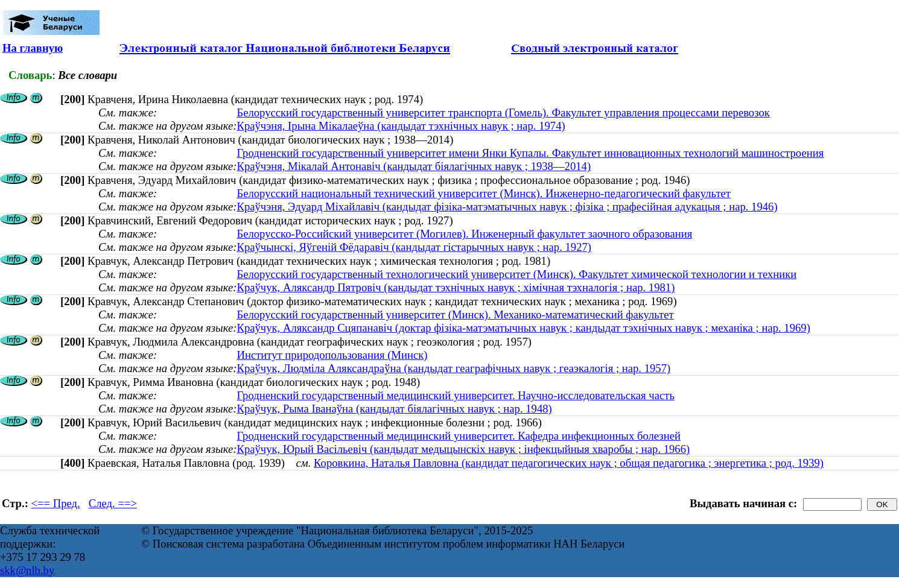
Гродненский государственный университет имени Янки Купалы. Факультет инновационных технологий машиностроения (530, 153)
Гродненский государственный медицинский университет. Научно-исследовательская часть (455, 395)
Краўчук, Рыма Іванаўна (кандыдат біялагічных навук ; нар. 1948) (394, 409)
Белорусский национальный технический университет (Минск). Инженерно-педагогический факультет (484, 193)
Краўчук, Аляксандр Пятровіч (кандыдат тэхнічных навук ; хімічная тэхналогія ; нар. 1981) (456, 287)
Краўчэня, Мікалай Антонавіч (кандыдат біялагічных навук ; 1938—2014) (414, 166)
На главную (33, 48)
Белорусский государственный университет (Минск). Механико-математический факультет (455, 315)
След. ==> (113, 503)
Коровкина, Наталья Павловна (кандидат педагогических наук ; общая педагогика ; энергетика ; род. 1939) (569, 463)
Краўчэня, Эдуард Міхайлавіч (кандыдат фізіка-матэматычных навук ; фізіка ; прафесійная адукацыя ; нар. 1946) (507, 207)
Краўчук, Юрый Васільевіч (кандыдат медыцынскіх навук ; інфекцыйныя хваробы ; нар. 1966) (463, 449)
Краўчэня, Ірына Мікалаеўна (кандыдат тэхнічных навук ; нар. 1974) (401, 126)
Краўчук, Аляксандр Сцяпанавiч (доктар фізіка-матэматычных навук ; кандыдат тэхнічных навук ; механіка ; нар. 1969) (523, 328)
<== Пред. (56, 503)
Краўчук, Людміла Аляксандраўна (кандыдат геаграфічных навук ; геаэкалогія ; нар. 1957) (453, 368)
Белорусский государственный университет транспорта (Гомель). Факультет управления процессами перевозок (503, 112)
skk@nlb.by (27, 570)
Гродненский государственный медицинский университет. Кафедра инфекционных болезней (458, 436)
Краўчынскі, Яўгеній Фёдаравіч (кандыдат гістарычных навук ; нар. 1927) (414, 247)
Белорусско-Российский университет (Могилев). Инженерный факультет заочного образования (464, 234)
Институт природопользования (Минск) (332, 355)
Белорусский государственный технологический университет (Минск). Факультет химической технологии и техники (516, 274)
